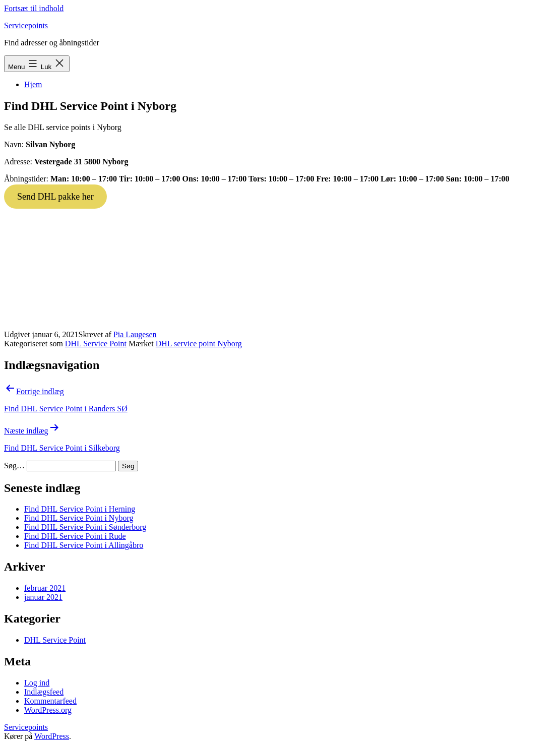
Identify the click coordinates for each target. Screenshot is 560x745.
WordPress (52, 736)
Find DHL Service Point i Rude (75, 536)
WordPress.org (48, 710)
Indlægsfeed (44, 692)
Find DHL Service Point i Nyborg (79, 518)
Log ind (37, 683)
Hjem (33, 84)
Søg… (14, 465)
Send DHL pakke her (55, 197)
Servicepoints (26, 25)
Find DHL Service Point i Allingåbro (84, 545)
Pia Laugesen (135, 334)
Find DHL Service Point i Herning (80, 509)
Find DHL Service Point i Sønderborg (85, 527)
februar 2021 (45, 588)
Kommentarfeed (50, 701)
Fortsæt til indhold (34, 8)
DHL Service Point (96, 344)
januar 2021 (43, 597)
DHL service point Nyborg (199, 344)
